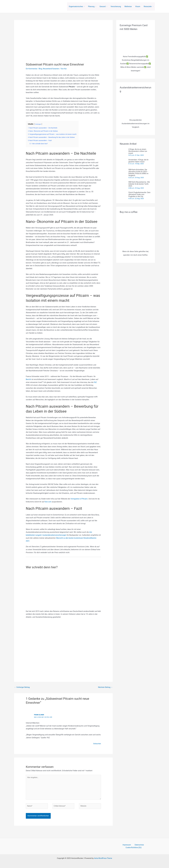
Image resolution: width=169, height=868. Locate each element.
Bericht (29, 379)
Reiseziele (148, 6)
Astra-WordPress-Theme (103, 858)
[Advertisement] (63, 647)
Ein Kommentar (32, 69)
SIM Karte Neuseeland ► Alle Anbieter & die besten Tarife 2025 (139, 184)
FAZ (95, 382)
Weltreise (128, 6)
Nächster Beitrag (105, 687)
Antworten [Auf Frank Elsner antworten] (97, 744)
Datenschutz (129, 847)
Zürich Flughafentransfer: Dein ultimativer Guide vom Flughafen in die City (139, 194)
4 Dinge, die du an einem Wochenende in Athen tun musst (138, 151)
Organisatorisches (76, 6)
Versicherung (116, 6)
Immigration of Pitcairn (80, 499)
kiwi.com (48, 502)
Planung (91, 6)
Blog (41, 69)
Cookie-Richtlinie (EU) (144, 847)
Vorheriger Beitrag (22, 687)
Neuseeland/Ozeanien (52, 69)
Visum (138, 6)
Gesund (103, 6)
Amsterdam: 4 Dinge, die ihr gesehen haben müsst (138, 161)
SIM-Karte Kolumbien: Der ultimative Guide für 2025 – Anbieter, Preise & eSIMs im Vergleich (138, 173)
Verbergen (38, 124)
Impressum (118, 847)
